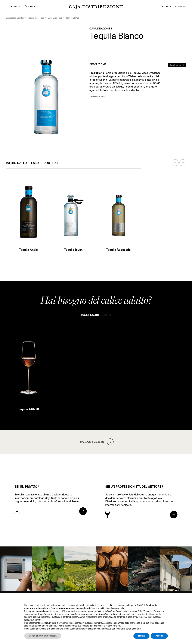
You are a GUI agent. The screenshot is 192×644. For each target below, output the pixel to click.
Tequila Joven (73, 250)
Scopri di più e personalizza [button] (43, 636)
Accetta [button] (159, 636)
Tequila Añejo (29, 250)
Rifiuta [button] (142, 636)
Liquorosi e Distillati (15, 18)
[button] (175, 163)
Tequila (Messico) (36, 18)
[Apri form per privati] (83, 511)
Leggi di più (97, 96)
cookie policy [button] (119, 608)
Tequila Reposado (118, 250)
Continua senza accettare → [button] (154, 599)
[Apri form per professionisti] (174, 515)
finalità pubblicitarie (42, 617)
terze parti (71, 611)
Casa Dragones (55, 18)
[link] (16, 569)
